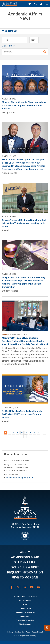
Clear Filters (8, 46)
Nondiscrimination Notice (25, 596)
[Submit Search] (45, 52)
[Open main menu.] (47, 4)
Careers (25, 604)
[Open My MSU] (29, 4)
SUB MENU (10, 31)
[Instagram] (25, 587)
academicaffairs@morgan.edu (21, 477)
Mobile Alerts (25, 624)
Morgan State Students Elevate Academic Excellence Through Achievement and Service (24, 105)
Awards (6, 335)
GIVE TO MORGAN (25, 577)
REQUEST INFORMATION (25, 572)
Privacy (10, 632)
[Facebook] (12, 587)
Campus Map (25, 608)
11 (45, 433)
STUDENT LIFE (25, 562)
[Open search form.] (35, 4)
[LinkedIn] (38, 587)
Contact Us (20, 632)
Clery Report (25, 616)
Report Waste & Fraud (34, 632)
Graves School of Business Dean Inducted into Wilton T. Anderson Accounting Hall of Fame (24, 223)
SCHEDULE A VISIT (25, 567)
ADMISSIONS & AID (25, 557)
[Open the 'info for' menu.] (41, 4)
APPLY (25, 552)
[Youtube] (32, 587)
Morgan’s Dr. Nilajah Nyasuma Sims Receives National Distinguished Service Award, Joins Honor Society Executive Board (25, 341)
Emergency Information (25, 612)
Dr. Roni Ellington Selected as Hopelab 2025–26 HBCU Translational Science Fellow (22, 414)
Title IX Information (25, 620)
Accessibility (25, 600)
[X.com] (18, 587)
